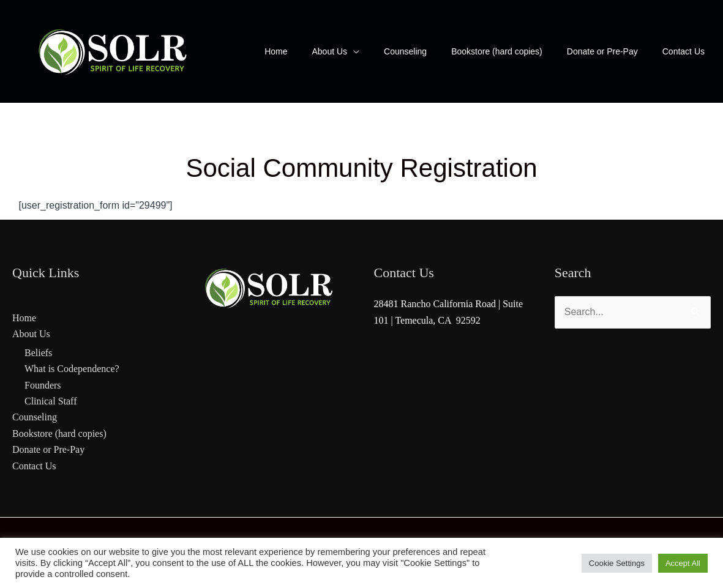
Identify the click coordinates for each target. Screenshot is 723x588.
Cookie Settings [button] (617, 563)
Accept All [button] (683, 563)
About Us (31, 334)
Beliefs (38, 353)
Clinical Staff (51, 401)
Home (24, 318)
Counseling (35, 417)
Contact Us (34, 466)
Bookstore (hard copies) (59, 434)
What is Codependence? (72, 369)
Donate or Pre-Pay (48, 449)
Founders (43, 385)
